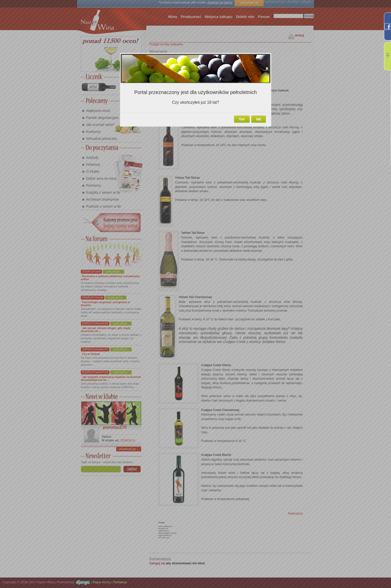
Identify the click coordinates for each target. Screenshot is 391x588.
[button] (267, 68)
